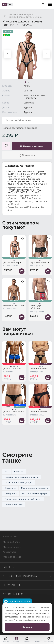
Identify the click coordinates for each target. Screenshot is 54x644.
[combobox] (27, 120)
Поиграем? (11, 494)
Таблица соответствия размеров (20, 128)
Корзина (27, 640)
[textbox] (27, 120)
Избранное (48, 640)
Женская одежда (12, 557)
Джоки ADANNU (38, 412)
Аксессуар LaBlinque (35, 307)
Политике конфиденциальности (30, 620)
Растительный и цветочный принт (23, 499)
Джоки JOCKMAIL (13, 369)
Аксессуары (9, 552)
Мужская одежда (12, 547)
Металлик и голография (35, 494)
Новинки (19, 472)
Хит (6, 472)
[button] (7, 54)
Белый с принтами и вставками (22, 477)
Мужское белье (11, 542)
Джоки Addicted (38, 369)
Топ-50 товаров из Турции (19, 483)
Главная (6, 642)
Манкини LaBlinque (13, 305)
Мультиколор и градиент (35, 488)
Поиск (38, 642)
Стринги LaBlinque (40, 262)
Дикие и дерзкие (14, 505)
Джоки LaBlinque (12, 262)
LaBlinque (29, 103)
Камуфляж (10, 488)
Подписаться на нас (17, 602)
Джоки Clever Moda (13, 412)
